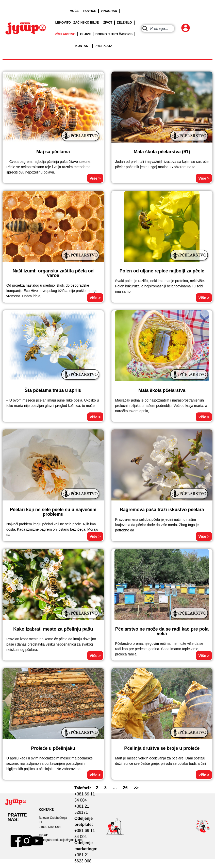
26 (125, 788)
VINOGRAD (109, 11)
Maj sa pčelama (53, 152)
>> (136, 788)
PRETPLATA (104, 46)
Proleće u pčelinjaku (53, 748)
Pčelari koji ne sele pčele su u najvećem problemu (53, 512)
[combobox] (158, 29)
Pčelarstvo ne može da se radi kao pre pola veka (162, 631)
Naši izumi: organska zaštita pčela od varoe (53, 273)
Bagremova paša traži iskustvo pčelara (162, 510)
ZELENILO (124, 23)
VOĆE (74, 11)
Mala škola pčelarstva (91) (162, 152)
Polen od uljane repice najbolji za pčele (162, 271)
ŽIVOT (108, 23)
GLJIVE (85, 34)
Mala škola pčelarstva (162, 390)
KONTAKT (83, 46)
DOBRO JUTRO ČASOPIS (114, 34)
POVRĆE (90, 11)
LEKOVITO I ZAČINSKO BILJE (77, 23)
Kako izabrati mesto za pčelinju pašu (53, 629)
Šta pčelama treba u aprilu (53, 390)
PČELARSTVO (65, 34)
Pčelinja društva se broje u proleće (162, 748)
